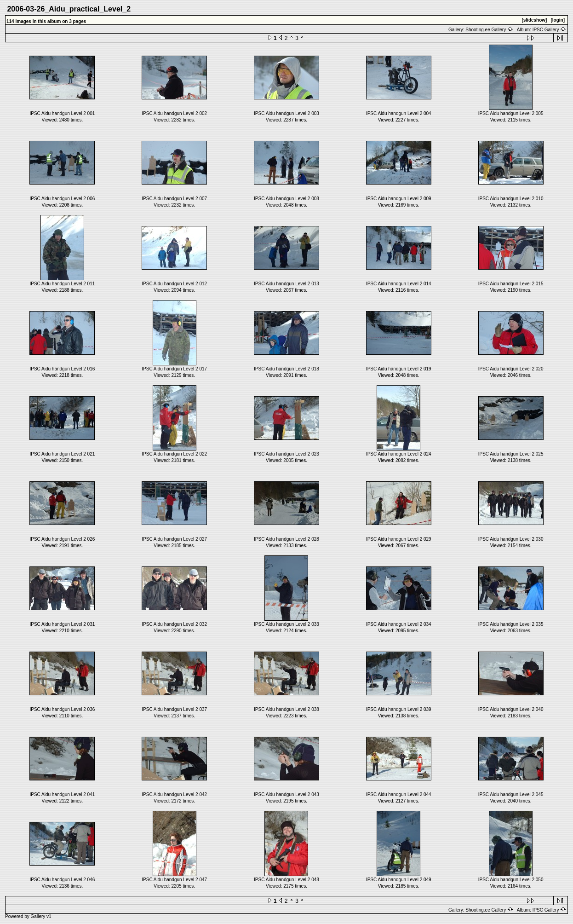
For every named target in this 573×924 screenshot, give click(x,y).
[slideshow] (534, 20)
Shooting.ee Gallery (489, 30)
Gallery (38, 916)
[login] (558, 20)
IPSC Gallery (550, 30)
